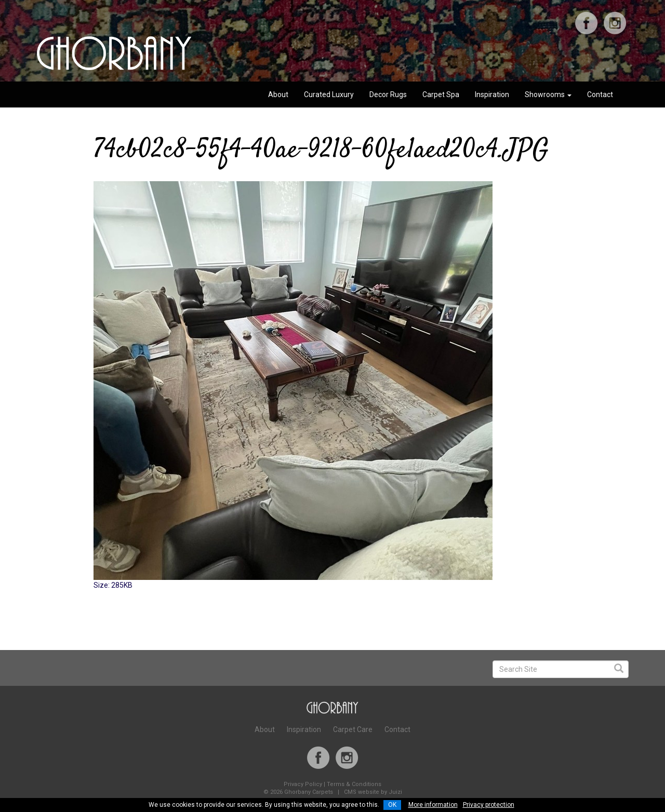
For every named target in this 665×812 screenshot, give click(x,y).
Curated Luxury (329, 94)
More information (433, 805)
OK (392, 805)
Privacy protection (489, 805)
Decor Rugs (388, 94)
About (278, 94)
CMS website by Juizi (373, 792)
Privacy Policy (303, 784)
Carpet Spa (441, 94)
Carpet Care (353, 729)
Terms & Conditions (354, 784)
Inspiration (492, 94)
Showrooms (548, 94)
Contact (600, 94)
